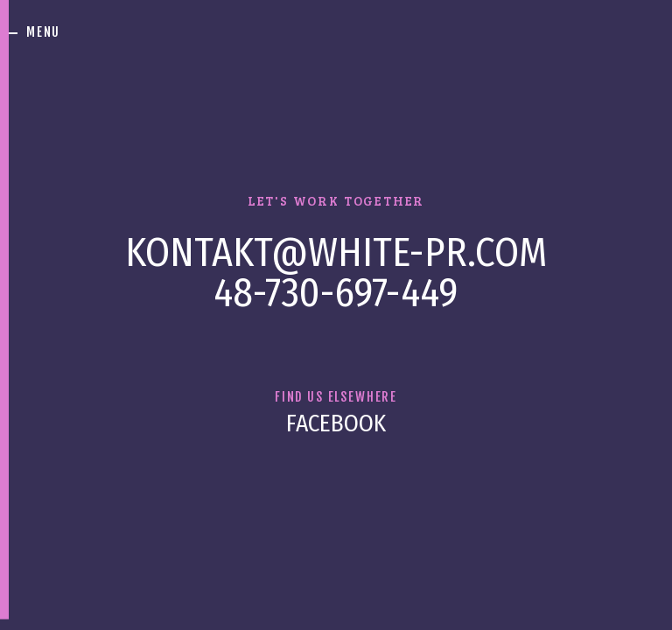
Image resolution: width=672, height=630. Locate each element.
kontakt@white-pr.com (336, 253)
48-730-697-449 (336, 292)
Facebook (336, 423)
